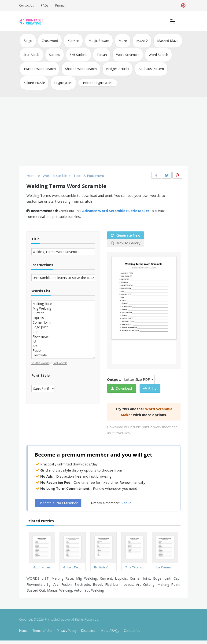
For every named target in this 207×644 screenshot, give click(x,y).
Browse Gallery (126, 243)
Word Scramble (128, 55)
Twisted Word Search (40, 69)
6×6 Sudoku (78, 55)
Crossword (50, 41)
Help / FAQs (110, 631)
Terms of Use (42, 631)
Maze (123, 41)
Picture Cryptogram (98, 83)
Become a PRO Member (58, 503)
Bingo (28, 41)
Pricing (60, 5)
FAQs (45, 5)
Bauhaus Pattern (151, 69)
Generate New (126, 235)
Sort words (60, 363)
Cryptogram (63, 83)
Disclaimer (89, 631)
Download (121, 388)
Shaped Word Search (81, 69)
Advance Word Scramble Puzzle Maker (116, 211)
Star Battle (31, 55)
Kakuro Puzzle (34, 83)
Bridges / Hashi (118, 69)
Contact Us (27, 5)
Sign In (126, 503)
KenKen (73, 41)
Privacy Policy (67, 631)
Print (150, 388)
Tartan (102, 55)
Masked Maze (168, 41)
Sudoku (55, 55)
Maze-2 (142, 41)
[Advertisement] (103, 132)
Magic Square (99, 41)
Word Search (158, 55)
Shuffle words (40, 363)
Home (23, 631)
